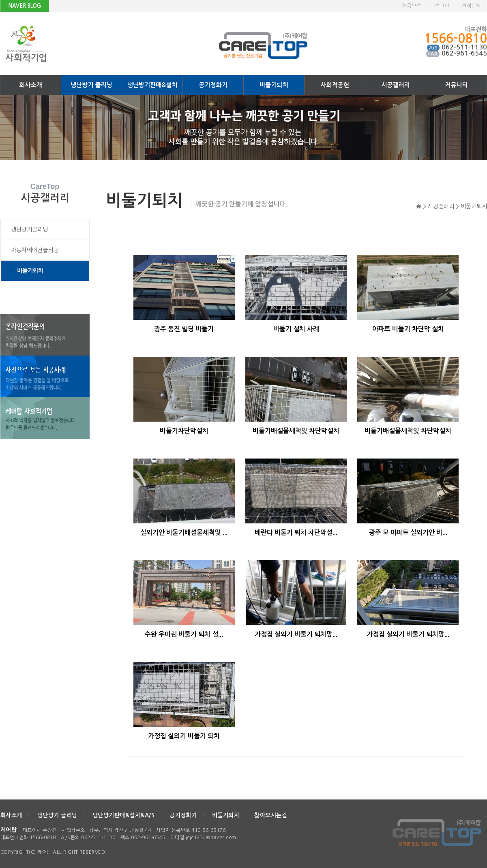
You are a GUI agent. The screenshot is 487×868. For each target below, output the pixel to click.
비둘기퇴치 (274, 85)
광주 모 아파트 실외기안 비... (408, 533)
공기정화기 (213, 85)
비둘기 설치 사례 (296, 329)
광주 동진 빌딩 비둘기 (184, 329)
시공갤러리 (396, 85)
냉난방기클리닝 (29, 229)
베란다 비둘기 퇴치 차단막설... (296, 533)
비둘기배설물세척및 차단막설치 (296, 431)
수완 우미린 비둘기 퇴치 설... (184, 634)
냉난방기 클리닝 (91, 85)
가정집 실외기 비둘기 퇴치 (184, 736)
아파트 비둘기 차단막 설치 (408, 329)
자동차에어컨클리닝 (35, 250)
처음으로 (412, 6)
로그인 (442, 6)
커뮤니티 (456, 85)
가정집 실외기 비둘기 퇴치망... (296, 634)
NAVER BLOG (25, 6)
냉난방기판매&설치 (152, 85)
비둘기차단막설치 (184, 431)
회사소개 (30, 85)
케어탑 (9, 830)
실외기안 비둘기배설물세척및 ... (184, 533)
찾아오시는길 (271, 815)
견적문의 (471, 6)
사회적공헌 (335, 85)
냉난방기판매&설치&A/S (124, 815)
